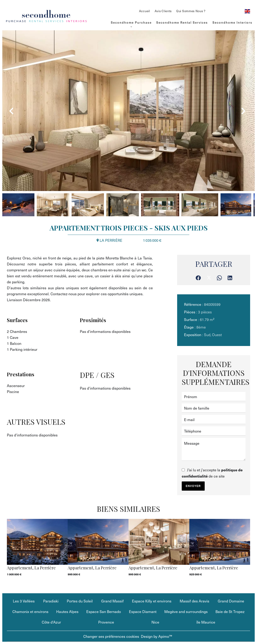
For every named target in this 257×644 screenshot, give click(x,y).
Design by (156, 636)
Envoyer (193, 486)
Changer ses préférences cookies (111, 636)
